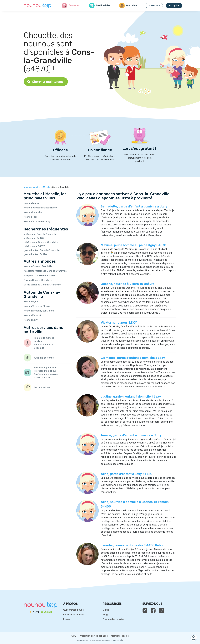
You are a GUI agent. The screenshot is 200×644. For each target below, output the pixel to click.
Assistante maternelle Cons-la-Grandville (45, 271)
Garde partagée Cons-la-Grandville (42, 285)
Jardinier (39, 341)
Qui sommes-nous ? (74, 610)
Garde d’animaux (43, 387)
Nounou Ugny (31, 301)
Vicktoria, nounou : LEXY (119, 322)
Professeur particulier (45, 367)
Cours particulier (43, 377)
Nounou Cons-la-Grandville (38, 266)
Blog (105, 614)
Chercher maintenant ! (46, 82)
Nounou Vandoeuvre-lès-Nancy (40, 208)
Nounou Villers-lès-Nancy (37, 221)
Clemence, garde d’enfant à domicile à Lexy (133, 358)
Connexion (154, 6)
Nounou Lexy (31, 320)
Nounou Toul (30, 217)
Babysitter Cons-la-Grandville (39, 275)
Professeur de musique (46, 374)
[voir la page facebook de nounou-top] (153, 611)
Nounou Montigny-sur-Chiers (39, 311)
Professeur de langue (45, 371)
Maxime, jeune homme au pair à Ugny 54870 (133, 245)
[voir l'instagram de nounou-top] (162, 611)
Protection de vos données (94, 636)
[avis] (41, 612)
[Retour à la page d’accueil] (37, 6)
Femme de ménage (44, 338)
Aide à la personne (44, 358)
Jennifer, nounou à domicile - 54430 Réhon (133, 545)
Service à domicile (44, 344)
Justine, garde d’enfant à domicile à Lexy (131, 396)
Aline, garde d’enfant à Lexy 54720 (127, 474)
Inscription (174, 5)
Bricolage (39, 348)
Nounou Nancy (31, 203)
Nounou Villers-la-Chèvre (37, 306)
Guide (106, 610)
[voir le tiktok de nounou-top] (145, 611)
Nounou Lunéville (33, 212)
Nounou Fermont (32, 315)
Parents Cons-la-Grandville (38, 280)
